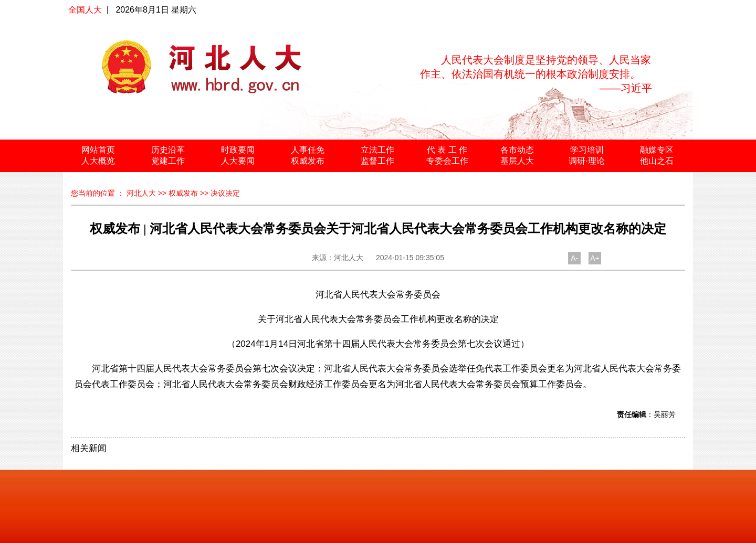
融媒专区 (657, 150)
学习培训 (587, 150)
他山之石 (657, 161)
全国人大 (85, 10)
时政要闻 (238, 150)
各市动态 (517, 150)
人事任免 (308, 150)
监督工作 (377, 161)
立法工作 (377, 150)
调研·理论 (586, 161)
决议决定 (225, 193)
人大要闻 (238, 161)
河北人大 (141, 193)
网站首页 (98, 150)
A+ (595, 258)
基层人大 (517, 161)
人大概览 (98, 161)
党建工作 (168, 161)
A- (574, 258)
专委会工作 (447, 161)
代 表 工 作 (447, 150)
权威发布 (308, 161)
